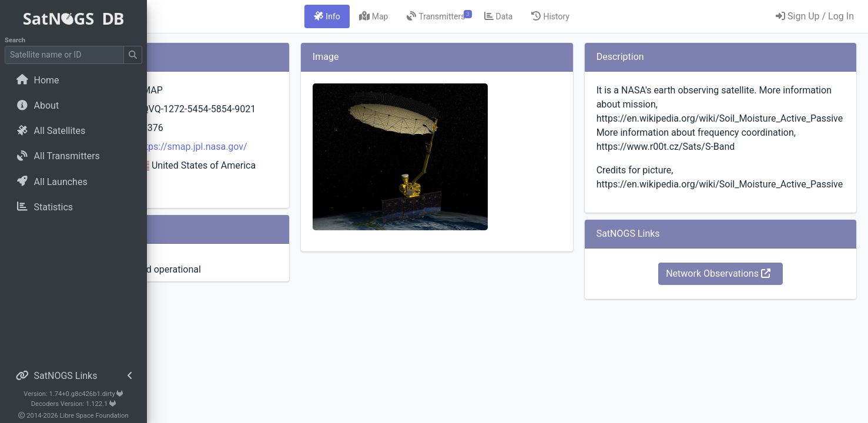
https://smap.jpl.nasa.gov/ (318, 161)
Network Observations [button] (743, 288)
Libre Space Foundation (94, 416)
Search (15, 40)
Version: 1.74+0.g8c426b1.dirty (73, 394)
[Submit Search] (133, 55)
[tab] (400, 16)
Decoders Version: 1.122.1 (74, 404)
